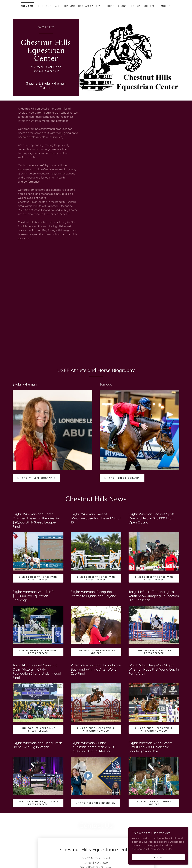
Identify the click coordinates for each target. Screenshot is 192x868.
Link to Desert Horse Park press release (38, 578)
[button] (166, 6)
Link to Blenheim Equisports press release (38, 803)
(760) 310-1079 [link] (46, 27)
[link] (46, 60)
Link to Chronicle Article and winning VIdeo (154, 729)
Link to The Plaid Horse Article (154, 803)
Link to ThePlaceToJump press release (154, 652)
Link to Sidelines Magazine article (96, 652)
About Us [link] (27, 6)
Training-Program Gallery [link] (82, 6)
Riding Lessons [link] (116, 6)
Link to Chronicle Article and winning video (96, 729)
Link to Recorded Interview (95, 803)
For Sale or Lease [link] (144, 6)
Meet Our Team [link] (49, 6)
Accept (158, 859)
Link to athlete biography (36, 478)
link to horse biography (122, 478)
